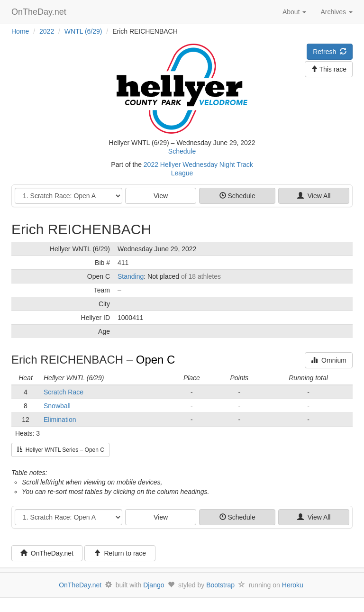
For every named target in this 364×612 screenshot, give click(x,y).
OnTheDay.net (40, 12)
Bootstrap (220, 585)
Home (20, 31)
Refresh (330, 52)
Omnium (329, 360)
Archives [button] (337, 12)
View (161, 196)
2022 (47, 31)
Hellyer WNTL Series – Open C (60, 450)
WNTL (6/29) (83, 31)
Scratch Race (64, 392)
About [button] (294, 12)
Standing (131, 276)
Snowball (57, 406)
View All (314, 196)
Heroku (293, 585)
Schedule (182, 151)
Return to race (120, 553)
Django (154, 585)
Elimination (60, 420)
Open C (156, 360)
